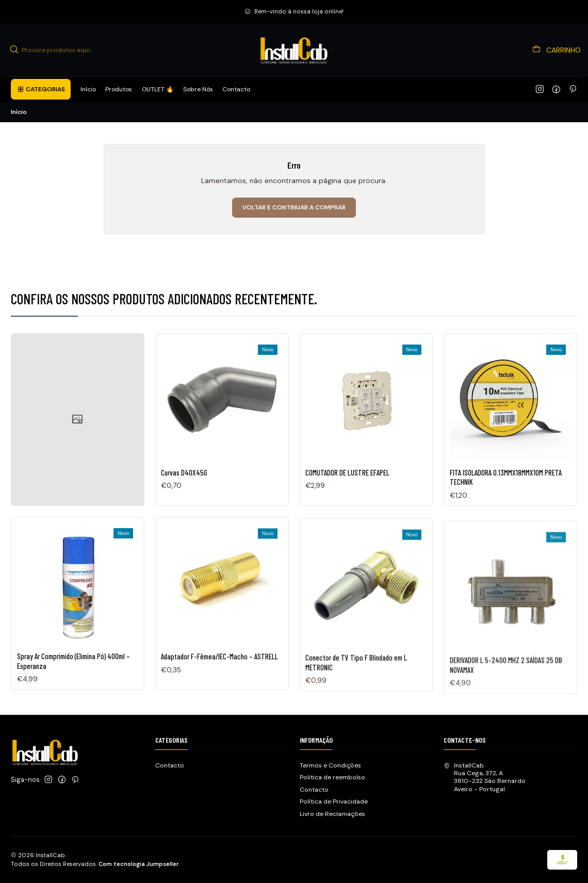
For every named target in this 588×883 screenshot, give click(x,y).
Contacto (170, 765)
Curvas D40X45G (184, 485)
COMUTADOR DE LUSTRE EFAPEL (347, 494)
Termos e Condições (330, 765)
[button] (41, 89)
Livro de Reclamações (332, 814)
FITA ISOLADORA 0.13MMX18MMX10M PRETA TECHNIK (506, 512)
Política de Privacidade (334, 802)
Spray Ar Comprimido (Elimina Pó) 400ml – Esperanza (73, 709)
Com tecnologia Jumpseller (138, 864)
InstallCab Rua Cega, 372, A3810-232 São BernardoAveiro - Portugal (485, 777)
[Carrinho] (557, 50)
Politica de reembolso (332, 777)
